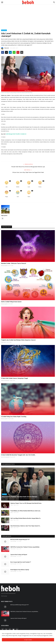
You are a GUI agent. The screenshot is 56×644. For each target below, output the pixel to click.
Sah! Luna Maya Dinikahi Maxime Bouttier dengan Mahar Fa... (26, 518)
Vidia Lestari (13, 549)
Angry (7, 197)
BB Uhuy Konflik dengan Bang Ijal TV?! (20, 539)
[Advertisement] (28, 11)
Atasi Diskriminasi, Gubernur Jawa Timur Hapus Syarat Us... (26, 526)
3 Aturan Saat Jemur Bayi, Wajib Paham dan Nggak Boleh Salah (28, 172)
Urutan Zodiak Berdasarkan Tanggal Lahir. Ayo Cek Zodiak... (19, 455)
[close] (54, 632)
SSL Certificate (5, 599)
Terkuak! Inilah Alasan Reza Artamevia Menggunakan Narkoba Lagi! (28, 167)
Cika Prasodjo (13, 541)
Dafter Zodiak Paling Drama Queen (11, 302)
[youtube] (13, 629)
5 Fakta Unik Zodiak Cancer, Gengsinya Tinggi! (15, 378)
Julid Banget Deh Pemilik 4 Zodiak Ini (16, 134)
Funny (40, 187)
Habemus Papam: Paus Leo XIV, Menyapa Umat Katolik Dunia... (26, 503)
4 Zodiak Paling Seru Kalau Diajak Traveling (14, 417)
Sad (18, 197)
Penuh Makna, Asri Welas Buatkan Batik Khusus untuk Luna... (26, 511)
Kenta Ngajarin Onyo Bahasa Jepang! (20, 570)
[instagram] (10, 629)
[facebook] (3, 629)
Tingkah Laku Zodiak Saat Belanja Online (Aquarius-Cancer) (18, 340)
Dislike (18, 187)
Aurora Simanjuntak (5, 457)
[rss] (17, 629)
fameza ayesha (4, 266)
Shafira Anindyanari (5, 380)
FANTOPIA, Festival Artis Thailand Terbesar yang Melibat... (25, 547)
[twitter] (6, 629)
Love (29, 187)
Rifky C (3, 499)
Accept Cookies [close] (28, 640)
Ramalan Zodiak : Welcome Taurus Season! (14, 263)
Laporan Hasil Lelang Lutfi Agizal (19, 555)
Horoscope (4, 30)
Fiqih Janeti (5, 48)
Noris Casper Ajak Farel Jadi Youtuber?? (21, 562)
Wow (29, 197)
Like (7, 187)
